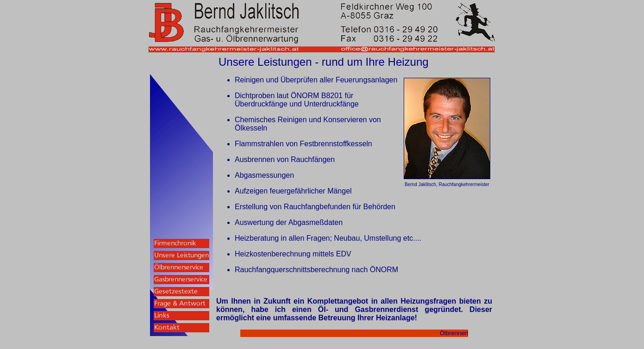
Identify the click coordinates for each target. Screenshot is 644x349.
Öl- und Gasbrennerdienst (368, 309)
